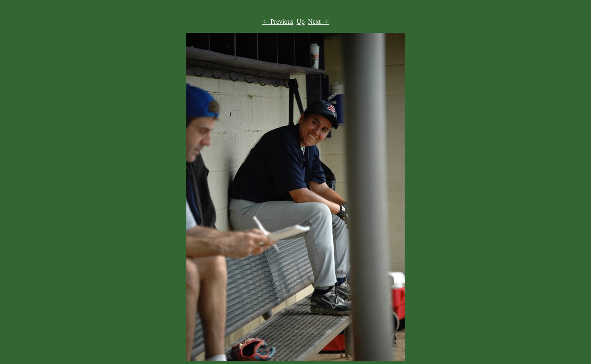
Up (301, 22)
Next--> (318, 22)
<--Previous (278, 22)
